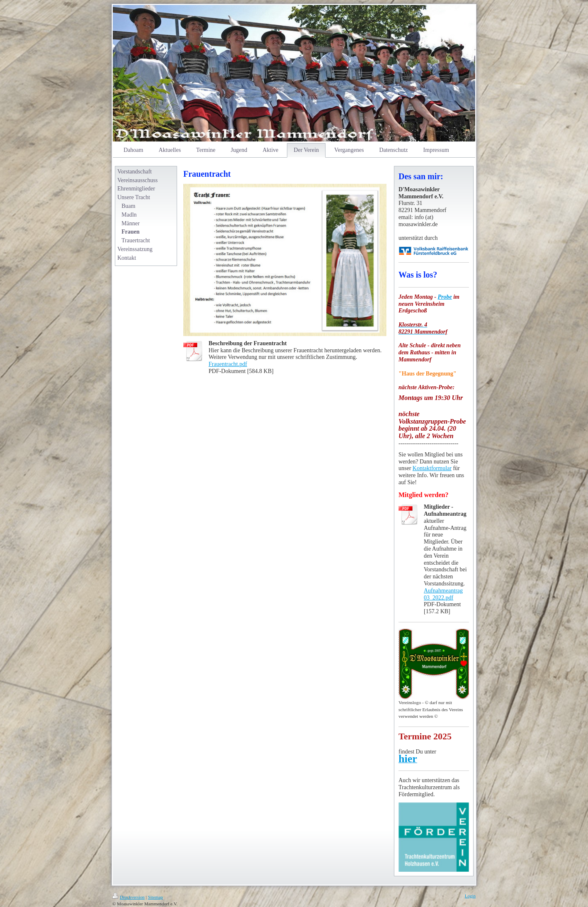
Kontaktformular (432, 468)
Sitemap (156, 897)
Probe (445, 297)
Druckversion (129, 897)
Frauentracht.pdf (228, 364)
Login (470, 896)
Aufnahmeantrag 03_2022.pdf (443, 594)
